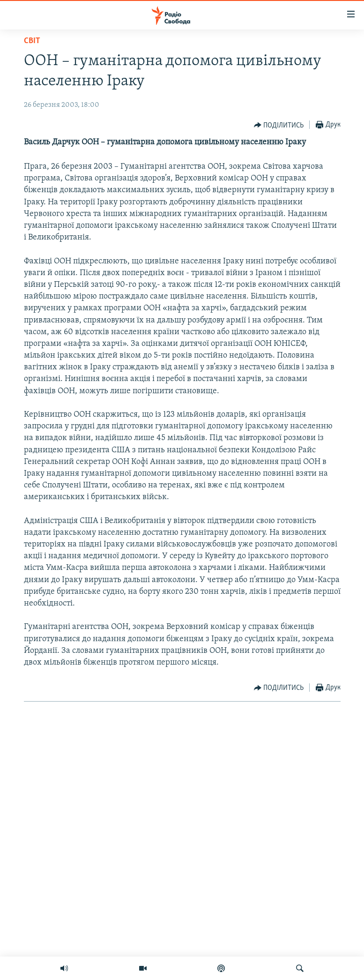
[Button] (279, 125)
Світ (32, 41)
